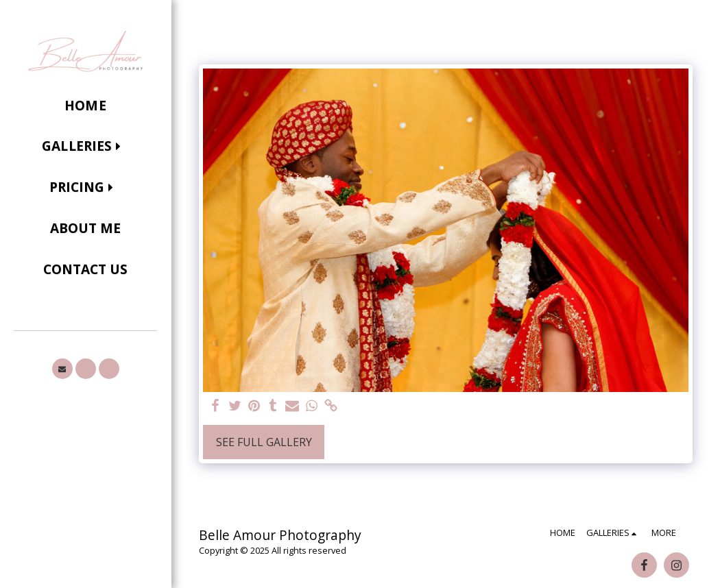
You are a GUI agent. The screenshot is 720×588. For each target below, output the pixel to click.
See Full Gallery (264, 442)
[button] (85, 147)
